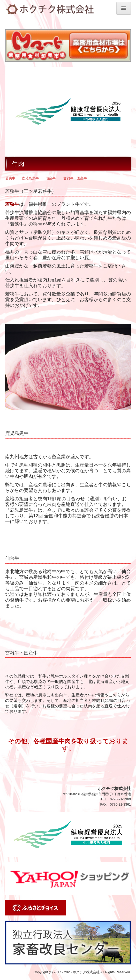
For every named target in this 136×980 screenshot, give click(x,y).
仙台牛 (51, 178)
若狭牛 (10, 178)
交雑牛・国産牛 (75, 178)
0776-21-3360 (120, 799)
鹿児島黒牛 (30, 178)
